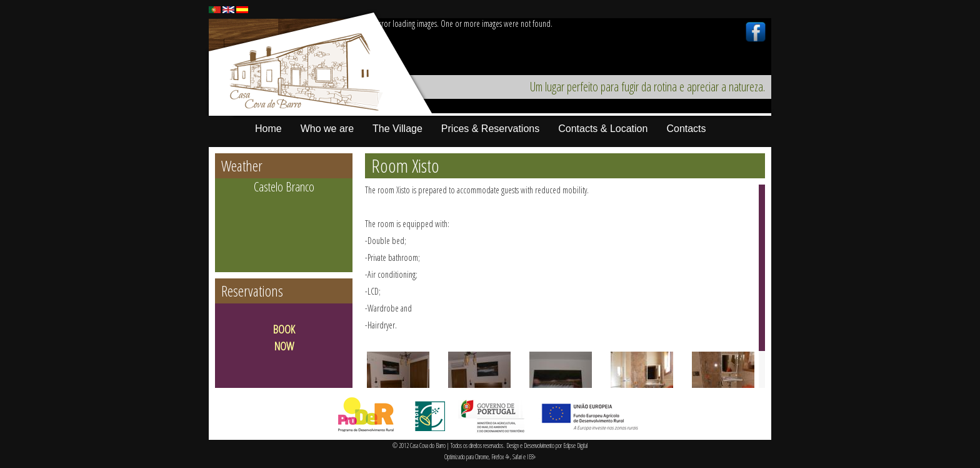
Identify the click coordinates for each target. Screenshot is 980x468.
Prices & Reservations (490, 129)
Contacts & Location (603, 129)
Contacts (686, 129)
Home (268, 129)
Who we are (327, 129)
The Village (397, 129)
